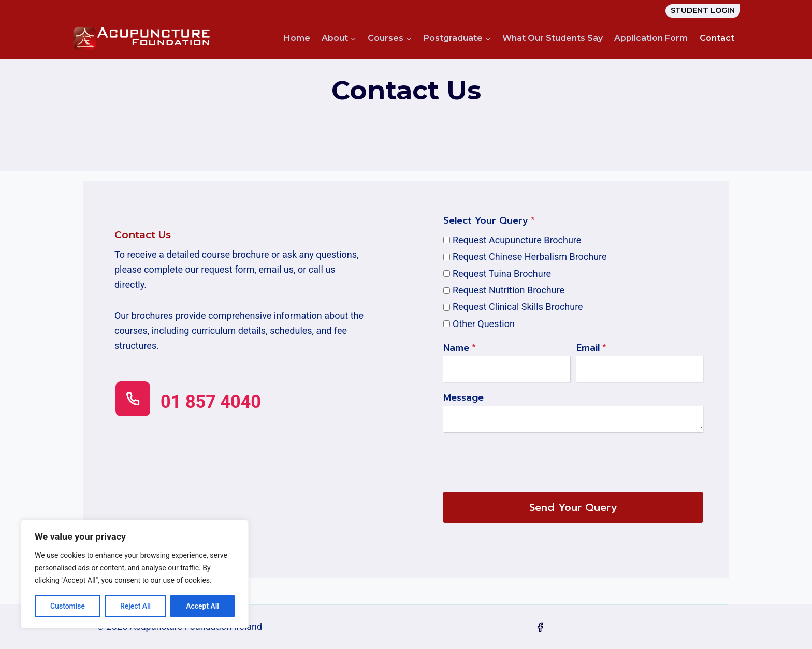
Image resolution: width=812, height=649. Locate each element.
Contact (717, 38)
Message (463, 398)
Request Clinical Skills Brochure (518, 307)
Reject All (135, 606)
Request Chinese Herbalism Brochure (530, 256)
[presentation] (522, 460)
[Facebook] (540, 627)
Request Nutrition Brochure (509, 290)
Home (297, 38)
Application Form (651, 38)
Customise (68, 606)
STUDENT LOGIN (703, 10)
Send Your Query (573, 507)
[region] (135, 574)
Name (460, 348)
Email (591, 348)
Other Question (484, 324)
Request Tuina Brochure (502, 274)
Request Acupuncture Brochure (517, 240)
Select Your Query (489, 220)
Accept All (202, 606)
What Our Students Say (553, 38)
